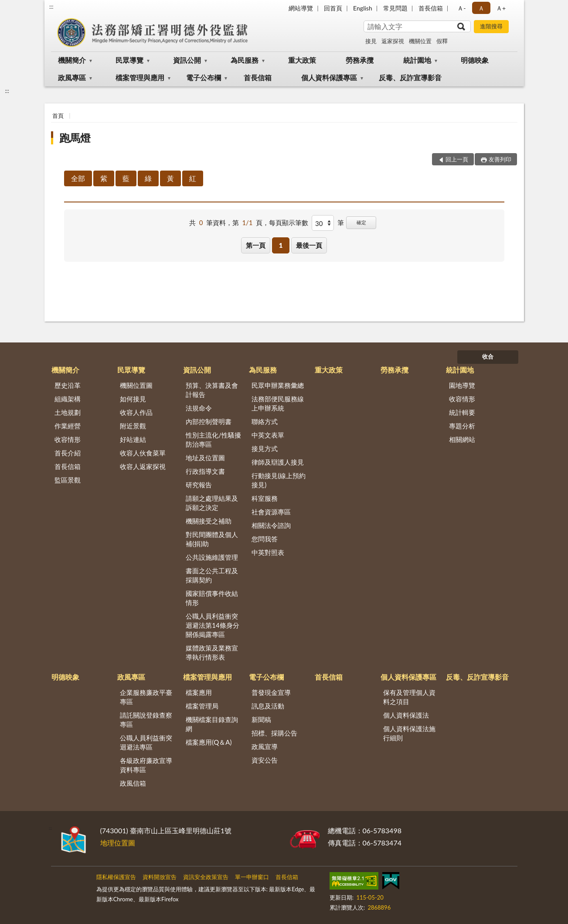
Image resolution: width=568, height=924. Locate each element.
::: (51, 7)
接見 (371, 41)
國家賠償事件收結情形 (212, 598)
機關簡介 (72, 60)
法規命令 (199, 408)
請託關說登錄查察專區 (146, 720)
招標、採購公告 (274, 733)
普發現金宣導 (271, 692)
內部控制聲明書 (209, 421)
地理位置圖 (118, 843)
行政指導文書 (205, 471)
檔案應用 (199, 692)
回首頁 (333, 8)
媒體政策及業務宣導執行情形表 (212, 652)
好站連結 (133, 439)
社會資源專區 (271, 512)
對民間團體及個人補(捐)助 (212, 539)
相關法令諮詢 (271, 525)
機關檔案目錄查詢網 (212, 724)
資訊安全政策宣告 (206, 877)
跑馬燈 (75, 138)
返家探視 (393, 41)
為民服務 (245, 60)
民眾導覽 (129, 60)
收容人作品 (136, 412)
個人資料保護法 (406, 715)
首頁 (58, 116)
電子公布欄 (204, 77)
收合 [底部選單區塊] (488, 356)
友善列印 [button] (500, 159)
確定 (361, 222)
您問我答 (265, 539)
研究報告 (199, 485)
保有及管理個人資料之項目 (409, 697)
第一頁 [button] (256, 245)
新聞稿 (261, 719)
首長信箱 (431, 8)
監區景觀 (68, 480)
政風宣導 (265, 746)
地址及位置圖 (205, 458)
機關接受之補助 (209, 521)
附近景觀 (133, 426)
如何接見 (133, 399)
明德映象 (475, 60)
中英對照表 (268, 552)
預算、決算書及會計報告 (212, 390)
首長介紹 (68, 453)
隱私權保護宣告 (116, 877)
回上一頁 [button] (457, 159)
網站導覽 (301, 8)
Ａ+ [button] (501, 8)
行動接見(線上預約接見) (279, 480)
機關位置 (420, 41)
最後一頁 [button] (309, 245)
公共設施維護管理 (212, 557)
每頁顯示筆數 (289, 222)
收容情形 (68, 439)
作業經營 (68, 426)
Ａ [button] (481, 8)
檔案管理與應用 (140, 77)
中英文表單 (268, 435)
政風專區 (72, 77)
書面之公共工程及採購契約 (212, 575)
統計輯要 (462, 412)
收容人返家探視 (143, 466)
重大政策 (302, 60)
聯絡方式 (265, 421)
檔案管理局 (202, 706)
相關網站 (462, 439)
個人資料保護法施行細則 (409, 733)
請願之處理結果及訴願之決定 (212, 503)
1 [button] (281, 245)
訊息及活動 (268, 706)
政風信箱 (133, 783)
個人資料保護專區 (329, 77)
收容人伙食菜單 (143, 453)
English (363, 8)
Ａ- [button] (461, 8)
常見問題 (395, 8)
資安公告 (265, 760)
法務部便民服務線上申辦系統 (278, 403)
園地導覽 (462, 385)
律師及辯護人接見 (278, 462)
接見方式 (265, 448)
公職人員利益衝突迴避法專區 (146, 742)
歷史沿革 (68, 385)
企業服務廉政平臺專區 (146, 697)
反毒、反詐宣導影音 (410, 77)
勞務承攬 (360, 60)
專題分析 (462, 426)
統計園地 (417, 60)
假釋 (442, 41)
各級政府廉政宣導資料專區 (146, 765)
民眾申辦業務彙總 (278, 385)
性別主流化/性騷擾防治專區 (213, 440)
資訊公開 (187, 60)
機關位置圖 (136, 385)
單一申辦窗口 (252, 877)
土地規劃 (68, 412)
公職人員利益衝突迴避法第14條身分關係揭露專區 (212, 625)
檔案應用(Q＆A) (209, 742)
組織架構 (68, 399)
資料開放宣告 (160, 877)
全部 (78, 178)
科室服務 (265, 498)
